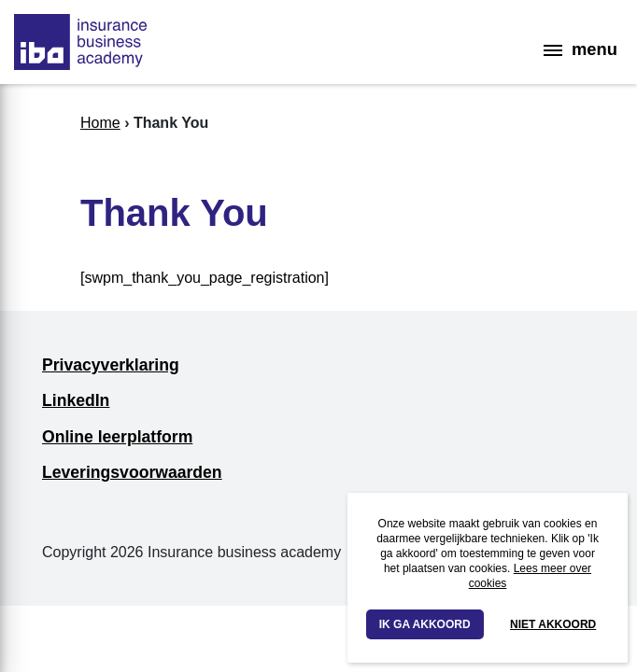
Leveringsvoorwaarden (132, 472)
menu (580, 49)
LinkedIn (76, 400)
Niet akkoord (553, 624)
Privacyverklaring (111, 365)
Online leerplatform (117, 437)
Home (100, 123)
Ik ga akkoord (425, 624)
